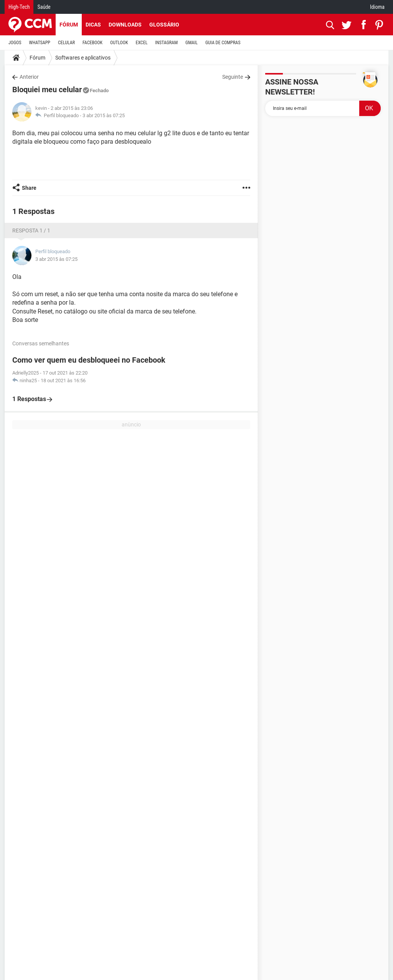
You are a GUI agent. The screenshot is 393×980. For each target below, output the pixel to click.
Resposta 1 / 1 (31, 230)
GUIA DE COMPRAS (223, 43)
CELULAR (66, 43)
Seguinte (233, 77)
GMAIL (192, 43)
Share (29, 188)
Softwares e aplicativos (83, 58)
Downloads (125, 25)
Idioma (377, 7)
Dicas (93, 25)
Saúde (44, 7)
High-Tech (19, 7)
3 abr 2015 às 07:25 (104, 115)
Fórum (69, 25)
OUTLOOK (119, 43)
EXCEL (141, 43)
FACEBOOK (92, 43)
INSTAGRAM (166, 43)
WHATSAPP (40, 43)
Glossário (164, 25)
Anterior (29, 77)
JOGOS (15, 43)
